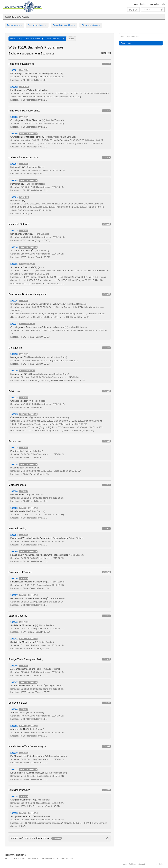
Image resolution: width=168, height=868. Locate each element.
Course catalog (17, 17)
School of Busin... (35, 39)
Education (20, 858)
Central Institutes (37, 25)
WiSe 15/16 (16, 39)
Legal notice (154, 4)
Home (135, 4)
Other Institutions (91, 25)
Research (33, 858)
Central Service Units (64, 25)
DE (131, 10)
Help (163, 4)
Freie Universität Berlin (15, 855)
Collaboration (65, 858)
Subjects (147, 9)
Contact (143, 4)
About (8, 858)
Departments (15, 25)
